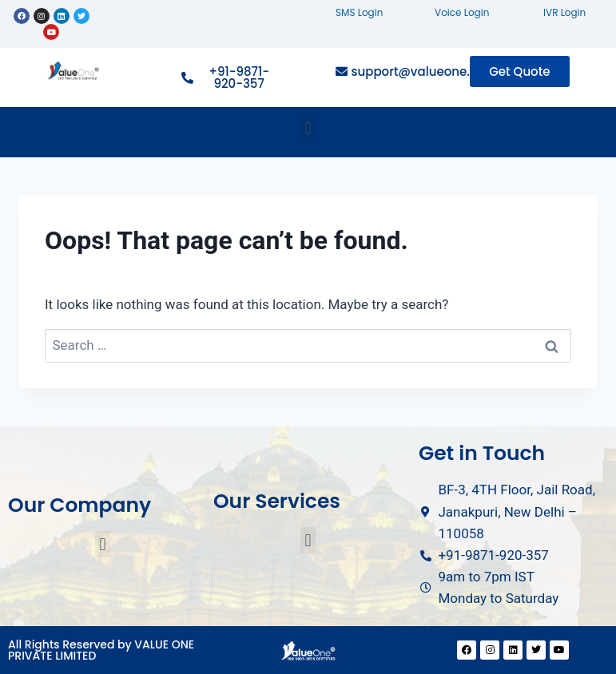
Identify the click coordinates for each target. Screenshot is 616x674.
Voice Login (462, 12)
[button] (308, 128)
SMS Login (359, 12)
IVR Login (564, 12)
